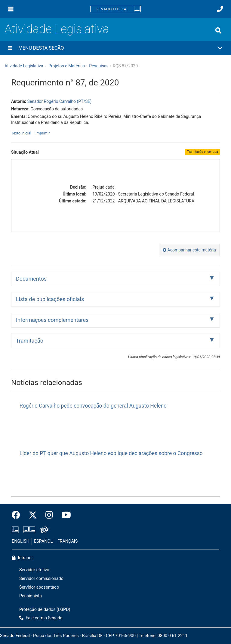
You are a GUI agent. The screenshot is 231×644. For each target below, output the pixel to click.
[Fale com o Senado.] (220, 9)
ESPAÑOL (43, 541)
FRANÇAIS (68, 541)
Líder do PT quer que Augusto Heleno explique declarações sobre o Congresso (111, 453)
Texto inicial (22, 133)
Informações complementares (52, 320)
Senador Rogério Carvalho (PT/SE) (59, 101)
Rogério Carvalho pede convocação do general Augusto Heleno (93, 406)
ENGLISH (21, 541)
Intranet (22, 558)
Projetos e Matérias (67, 66)
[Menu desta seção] (10, 48)
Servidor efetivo (34, 570)
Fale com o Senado (41, 618)
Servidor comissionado (41, 579)
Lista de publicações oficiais (50, 299)
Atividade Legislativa (57, 29)
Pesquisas (99, 66)
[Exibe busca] (218, 30)
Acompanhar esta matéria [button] (189, 250)
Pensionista (31, 596)
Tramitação (30, 341)
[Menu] (11, 9)
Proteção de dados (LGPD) (45, 610)
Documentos (31, 279)
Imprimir (43, 133)
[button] (115, 48)
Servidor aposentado (39, 587)
